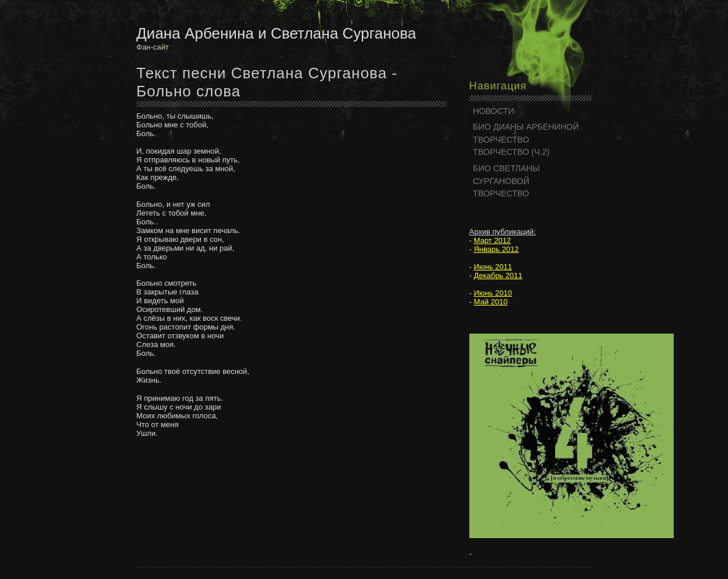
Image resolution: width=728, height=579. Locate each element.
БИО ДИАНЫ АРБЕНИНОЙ (526, 127)
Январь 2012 (496, 249)
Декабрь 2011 (498, 275)
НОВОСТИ (494, 111)
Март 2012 (492, 240)
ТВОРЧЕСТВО (501, 140)
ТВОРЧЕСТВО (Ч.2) (511, 152)
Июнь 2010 (493, 293)
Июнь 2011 (493, 267)
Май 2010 (490, 302)
